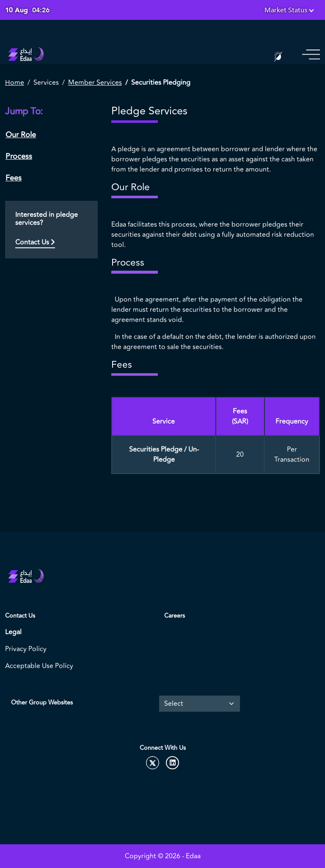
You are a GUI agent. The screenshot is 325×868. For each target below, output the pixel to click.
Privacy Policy (26, 649)
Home (15, 83)
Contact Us (35, 242)
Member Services (95, 83)
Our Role (21, 135)
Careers (175, 616)
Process (19, 156)
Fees (14, 178)
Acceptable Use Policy (39, 666)
